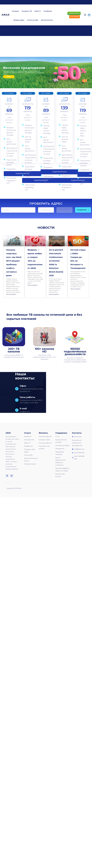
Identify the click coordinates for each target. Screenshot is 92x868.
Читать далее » (11, 294)
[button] (74, 13)
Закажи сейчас (9, 77)
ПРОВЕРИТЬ (83, 210)
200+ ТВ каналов (14, 350)
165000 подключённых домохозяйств (75, 352)
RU (89, 15)
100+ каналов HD (44, 350)
